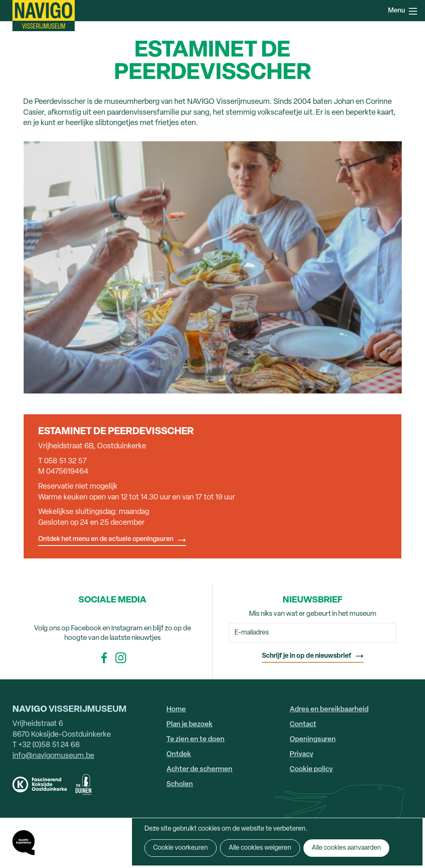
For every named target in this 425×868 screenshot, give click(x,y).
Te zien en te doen (195, 739)
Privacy (302, 754)
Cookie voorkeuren (181, 848)
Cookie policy (311, 769)
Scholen (180, 784)
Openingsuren (313, 739)
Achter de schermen (199, 769)
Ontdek (179, 754)
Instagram (121, 658)
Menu (413, 11)
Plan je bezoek (189, 724)
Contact (303, 724)
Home (176, 709)
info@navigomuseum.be (53, 756)
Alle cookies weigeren (260, 848)
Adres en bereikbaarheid (329, 709)
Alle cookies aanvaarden (346, 848)
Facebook (104, 658)
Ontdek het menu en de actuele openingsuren (106, 539)
